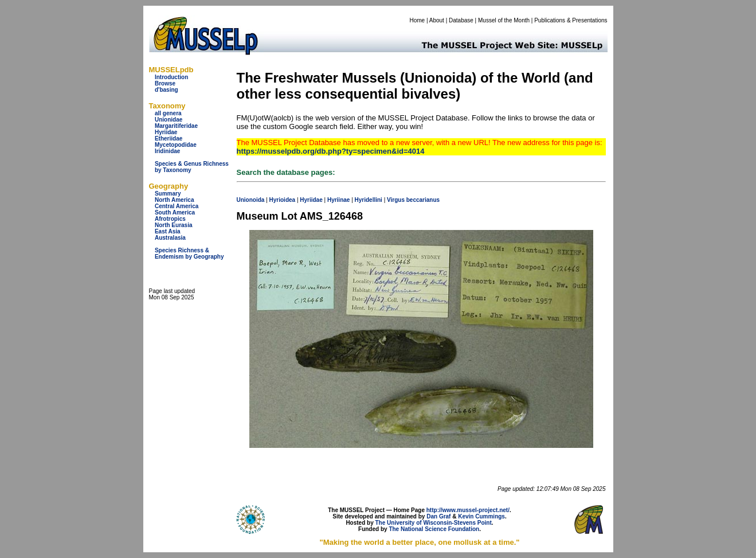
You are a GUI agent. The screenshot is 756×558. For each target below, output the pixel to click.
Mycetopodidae (176, 145)
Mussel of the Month (504, 20)
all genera (168, 113)
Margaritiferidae (176, 126)
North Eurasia (174, 225)
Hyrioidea (283, 200)
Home (417, 20)
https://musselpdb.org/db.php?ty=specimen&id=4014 (331, 151)
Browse (165, 83)
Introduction (171, 77)
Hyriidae (166, 132)
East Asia (168, 231)
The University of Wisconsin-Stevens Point (434, 523)
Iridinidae (167, 151)
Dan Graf (438, 516)
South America (175, 212)
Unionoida (251, 200)
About (437, 20)
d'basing (167, 90)
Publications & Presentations (571, 20)
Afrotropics (170, 219)
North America (175, 200)
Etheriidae (169, 138)
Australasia (170, 238)
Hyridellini (369, 200)
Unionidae (169, 120)
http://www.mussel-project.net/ (468, 510)
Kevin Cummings (481, 516)
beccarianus (423, 200)
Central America (177, 206)
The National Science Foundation (434, 529)
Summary (168, 194)
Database (461, 20)
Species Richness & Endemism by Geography (189, 253)
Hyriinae (338, 200)
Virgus (396, 200)
